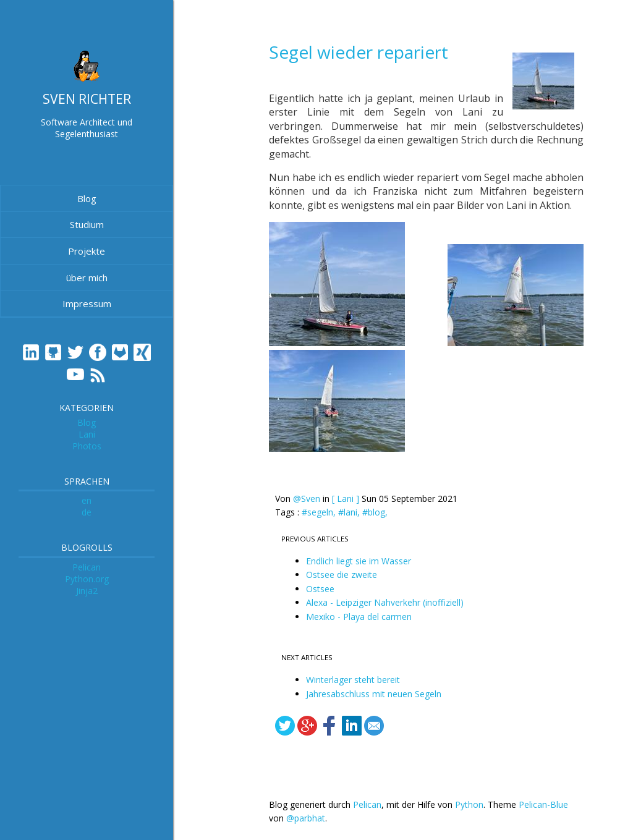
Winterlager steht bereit (353, 680)
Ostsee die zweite (342, 575)
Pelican (87, 567)
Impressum (87, 303)
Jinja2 (87, 591)
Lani (87, 434)
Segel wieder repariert (359, 52)
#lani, (350, 512)
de (87, 512)
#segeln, (320, 512)
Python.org (87, 579)
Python (469, 804)
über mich (87, 278)
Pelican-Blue (543, 804)
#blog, (375, 512)
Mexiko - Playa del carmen (359, 617)
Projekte (87, 251)
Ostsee (320, 589)
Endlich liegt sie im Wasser (359, 561)
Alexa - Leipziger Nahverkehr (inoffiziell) (385, 602)
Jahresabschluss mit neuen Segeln (374, 694)
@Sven (307, 498)
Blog (87, 198)
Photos (87, 446)
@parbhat (306, 818)
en (87, 500)
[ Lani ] (346, 498)
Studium (87, 224)
